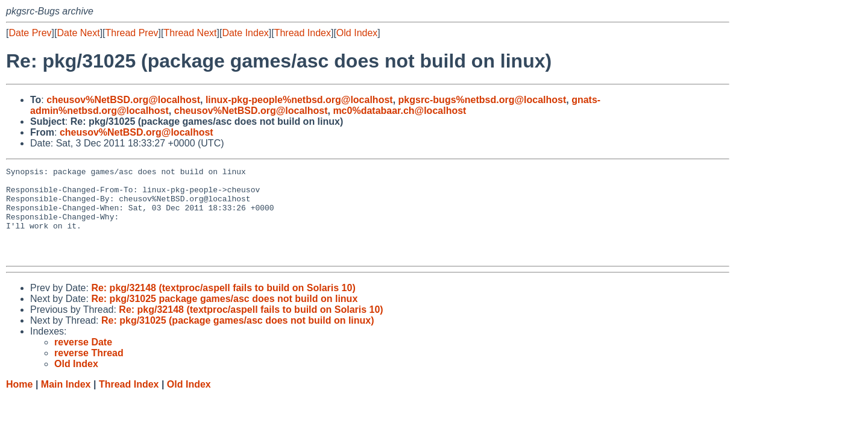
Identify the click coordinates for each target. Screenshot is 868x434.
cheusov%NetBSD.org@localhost (123, 100)
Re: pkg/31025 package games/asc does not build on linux (224, 317)
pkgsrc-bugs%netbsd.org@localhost (483, 100)
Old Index (357, 33)
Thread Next (190, 33)
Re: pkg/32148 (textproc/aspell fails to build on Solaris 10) (223, 306)
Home (19, 402)
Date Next (78, 33)
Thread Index (303, 33)
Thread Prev (132, 33)
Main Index (66, 402)
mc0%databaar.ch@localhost (399, 111)
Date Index (245, 33)
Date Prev (30, 33)
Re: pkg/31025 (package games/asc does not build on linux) (238, 338)
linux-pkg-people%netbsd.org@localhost (299, 100)
